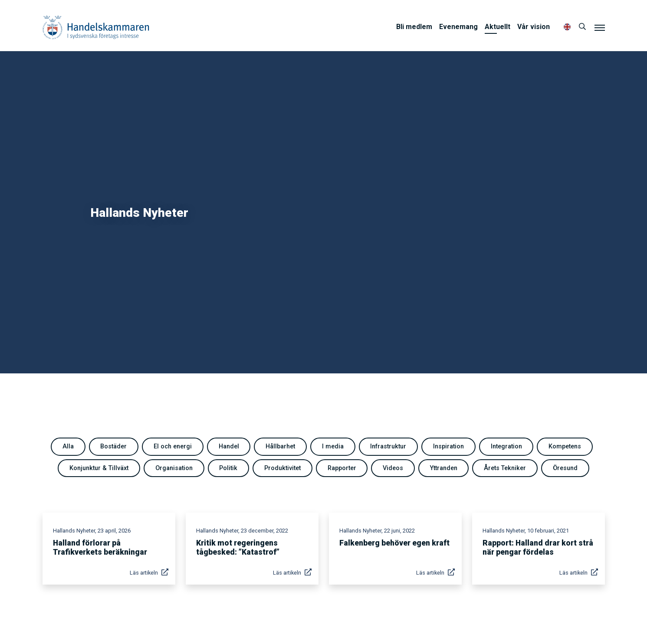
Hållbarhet (280, 446)
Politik (228, 468)
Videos (393, 468)
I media (333, 446)
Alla (68, 446)
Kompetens (565, 446)
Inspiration (448, 446)
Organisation (174, 468)
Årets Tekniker (505, 468)
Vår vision (534, 27)
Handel (229, 446)
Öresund (565, 468)
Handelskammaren (96, 27)
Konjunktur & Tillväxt (99, 468)
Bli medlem (414, 27)
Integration (506, 446)
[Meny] (600, 27)
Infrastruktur (388, 446)
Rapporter (342, 468)
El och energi (173, 446)
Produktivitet (282, 468)
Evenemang (458, 27)
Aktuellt (498, 27)
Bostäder (113, 446)
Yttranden (444, 468)
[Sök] (582, 27)
